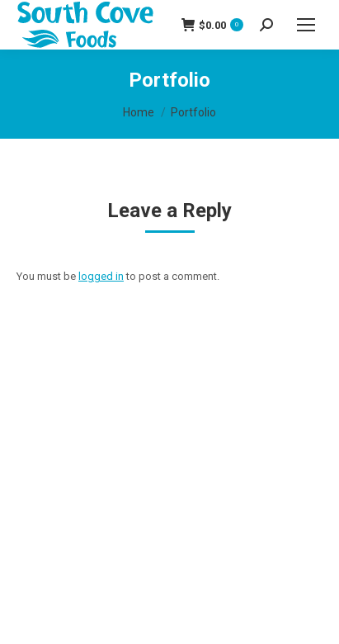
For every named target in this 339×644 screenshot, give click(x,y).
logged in (101, 276)
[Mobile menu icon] (306, 25)
